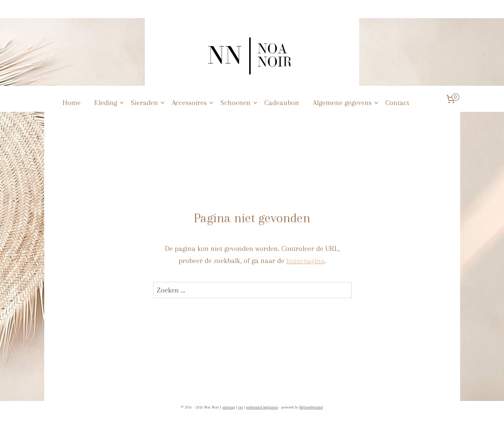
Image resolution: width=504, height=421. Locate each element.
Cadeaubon (282, 103)
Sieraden (148, 103)
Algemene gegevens (346, 103)
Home (71, 103)
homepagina (305, 261)
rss (240, 407)
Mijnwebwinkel (311, 407)
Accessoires (193, 103)
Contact (397, 103)
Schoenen (239, 103)
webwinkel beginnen (262, 407)
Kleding (109, 103)
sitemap (229, 407)
